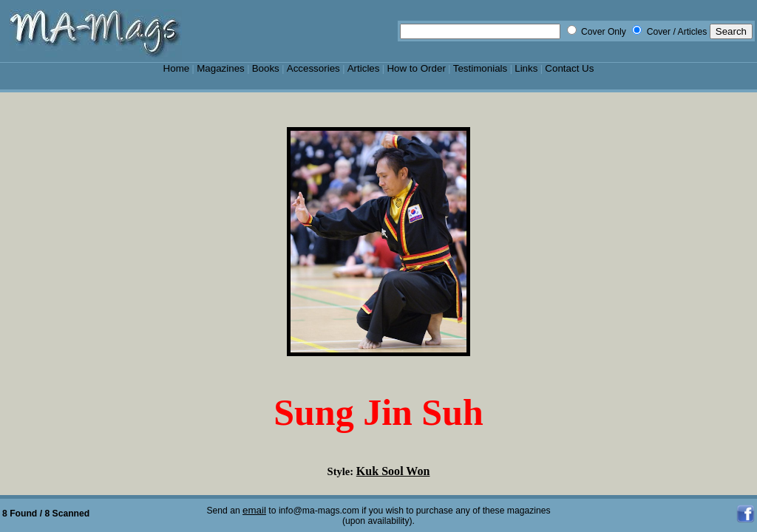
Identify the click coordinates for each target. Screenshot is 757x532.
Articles (364, 68)
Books (266, 68)
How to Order (416, 68)
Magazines (221, 68)
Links (526, 68)
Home (177, 68)
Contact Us (569, 68)
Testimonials (481, 68)
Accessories (313, 68)
